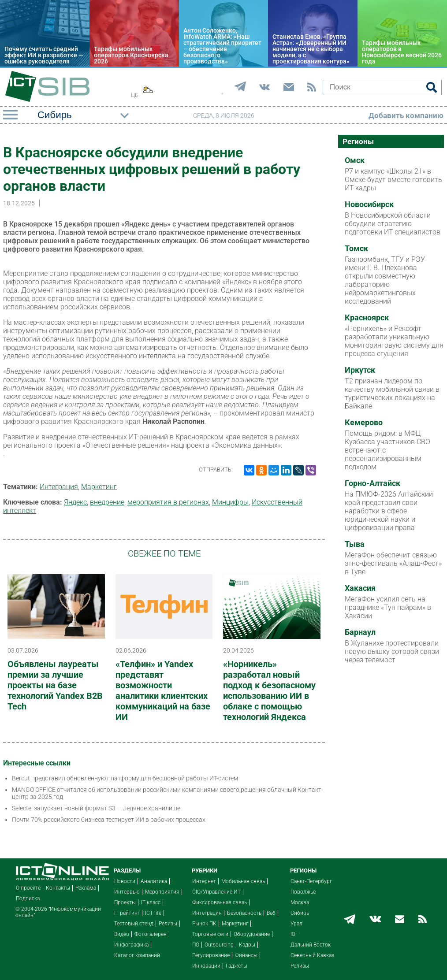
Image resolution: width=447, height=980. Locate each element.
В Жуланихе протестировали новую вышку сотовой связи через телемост (392, 651)
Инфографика (131, 945)
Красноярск (367, 318)
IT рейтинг (127, 913)
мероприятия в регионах (168, 502)
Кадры (247, 945)
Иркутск (360, 370)
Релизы (168, 924)
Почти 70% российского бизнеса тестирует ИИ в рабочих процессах (109, 820)
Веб (271, 913)
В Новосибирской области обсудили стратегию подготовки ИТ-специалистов (393, 224)
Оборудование (252, 934)
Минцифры (230, 502)
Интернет (204, 881)
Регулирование (211, 955)
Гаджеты (237, 966)
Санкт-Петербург (311, 881)
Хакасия (360, 588)
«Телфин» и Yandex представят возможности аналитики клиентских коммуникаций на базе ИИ (163, 690)
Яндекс (75, 502)
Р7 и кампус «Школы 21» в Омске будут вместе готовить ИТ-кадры (393, 180)
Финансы (246, 955)
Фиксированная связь (220, 902)
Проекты (125, 902)
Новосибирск (369, 204)
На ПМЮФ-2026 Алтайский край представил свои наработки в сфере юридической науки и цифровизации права (389, 511)
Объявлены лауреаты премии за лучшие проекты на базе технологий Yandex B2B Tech (55, 685)
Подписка (28, 898)
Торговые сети (210, 934)
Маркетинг (99, 487)
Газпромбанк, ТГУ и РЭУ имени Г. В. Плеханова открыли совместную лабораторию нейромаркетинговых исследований (385, 280)
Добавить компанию (406, 115)
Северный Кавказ (312, 955)
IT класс (151, 902)
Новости (125, 881)
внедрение (107, 502)
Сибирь (300, 913)
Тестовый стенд (134, 924)
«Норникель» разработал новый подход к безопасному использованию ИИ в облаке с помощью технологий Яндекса (269, 690)
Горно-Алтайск (372, 483)
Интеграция (59, 487)
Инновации (206, 966)
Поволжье (303, 892)
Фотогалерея (151, 934)
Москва (300, 902)
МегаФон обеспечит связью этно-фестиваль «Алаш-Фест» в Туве (393, 563)
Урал (296, 924)
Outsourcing (219, 945)
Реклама (86, 888)
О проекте (28, 888)
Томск (356, 249)
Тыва (355, 544)
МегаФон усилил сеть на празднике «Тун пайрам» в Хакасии (388, 607)
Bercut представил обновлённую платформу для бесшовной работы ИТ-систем (125, 778)
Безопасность (244, 913)
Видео (122, 934)
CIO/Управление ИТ (216, 892)
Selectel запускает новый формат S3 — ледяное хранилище (96, 808)
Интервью (127, 892)
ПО (196, 945)
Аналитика (154, 881)
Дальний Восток (311, 945)
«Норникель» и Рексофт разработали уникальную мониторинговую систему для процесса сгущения (394, 341)
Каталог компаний (137, 955)
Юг (294, 934)
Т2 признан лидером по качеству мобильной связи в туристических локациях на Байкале (392, 393)
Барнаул (360, 632)
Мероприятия (162, 892)
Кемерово (364, 423)
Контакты (58, 888)
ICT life (153, 913)
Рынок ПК (204, 924)
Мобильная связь (243, 881)
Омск (355, 160)
